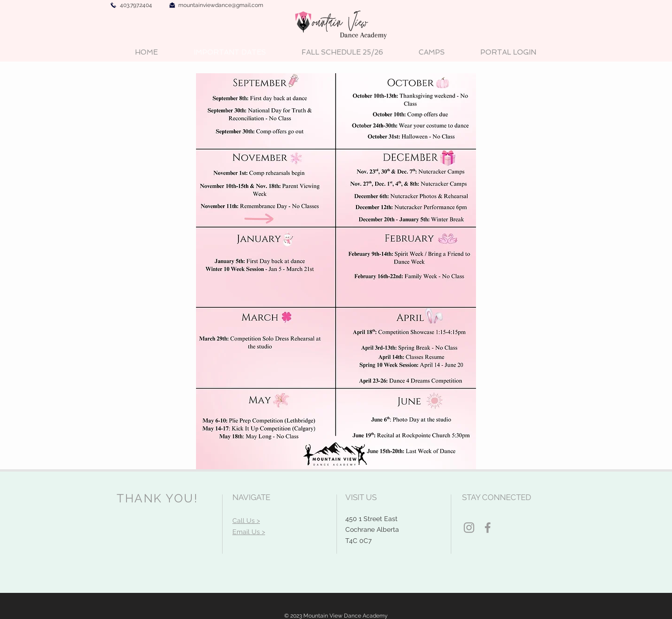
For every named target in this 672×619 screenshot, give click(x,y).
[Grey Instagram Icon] (469, 528)
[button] (432, 52)
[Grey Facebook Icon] (488, 528)
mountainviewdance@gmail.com (221, 5)
